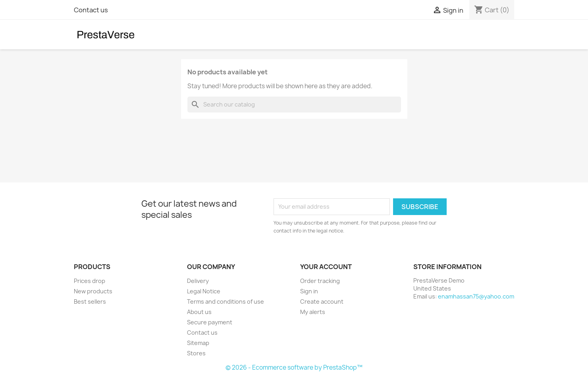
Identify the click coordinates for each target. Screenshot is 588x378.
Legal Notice (204, 291)
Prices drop (90, 281)
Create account (322, 301)
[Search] (294, 105)
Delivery (198, 281)
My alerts (313, 312)
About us (199, 312)
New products (93, 291)
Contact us (91, 10)
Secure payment (210, 322)
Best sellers (90, 301)
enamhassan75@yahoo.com (476, 296)
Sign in (309, 291)
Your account (326, 267)
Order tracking (320, 281)
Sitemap (198, 343)
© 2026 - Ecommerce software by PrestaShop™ (294, 367)
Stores (196, 353)
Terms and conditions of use (226, 301)
